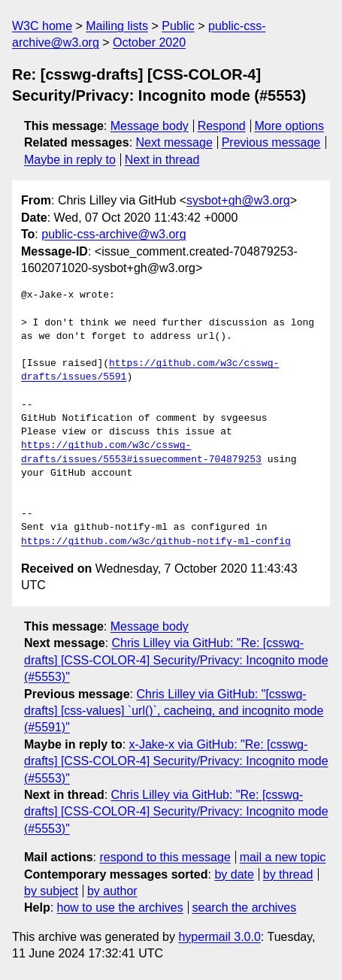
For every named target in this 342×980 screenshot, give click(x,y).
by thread (288, 874)
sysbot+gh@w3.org (238, 200)
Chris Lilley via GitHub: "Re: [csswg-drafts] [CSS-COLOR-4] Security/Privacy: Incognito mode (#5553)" (176, 660)
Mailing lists (117, 26)
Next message (174, 142)
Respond (222, 126)
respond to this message (165, 857)
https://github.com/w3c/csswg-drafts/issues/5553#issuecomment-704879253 (141, 452)
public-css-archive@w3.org (113, 234)
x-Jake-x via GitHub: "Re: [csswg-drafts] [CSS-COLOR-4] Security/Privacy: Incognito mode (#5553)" (176, 761)
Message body (150, 126)
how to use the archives (120, 907)
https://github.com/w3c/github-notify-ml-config (156, 542)
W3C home (42, 26)
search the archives (245, 907)
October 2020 (149, 42)
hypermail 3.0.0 (219, 937)
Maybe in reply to (70, 160)
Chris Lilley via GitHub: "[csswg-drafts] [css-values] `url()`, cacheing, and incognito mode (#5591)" (174, 711)
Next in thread (162, 160)
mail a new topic (283, 857)
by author (112, 891)
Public (178, 26)
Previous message (271, 142)
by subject (51, 891)
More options (290, 126)
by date (234, 874)
